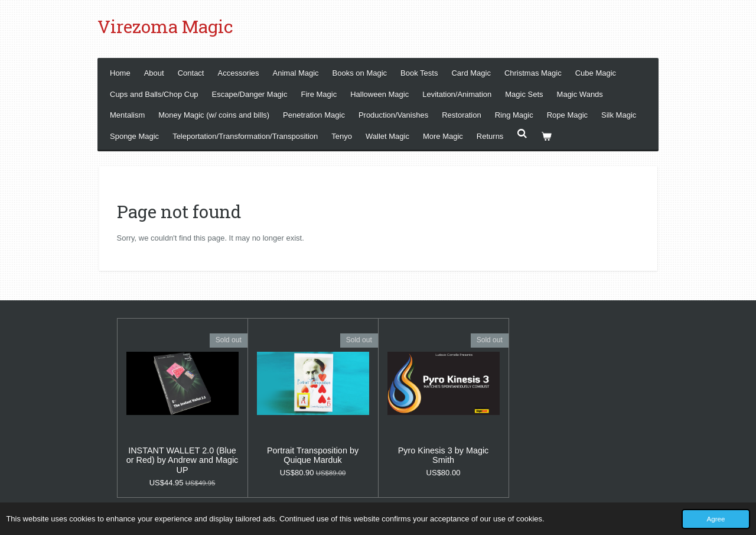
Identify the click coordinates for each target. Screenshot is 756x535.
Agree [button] (716, 519)
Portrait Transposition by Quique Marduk (313, 455)
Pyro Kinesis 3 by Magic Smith (444, 455)
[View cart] (547, 136)
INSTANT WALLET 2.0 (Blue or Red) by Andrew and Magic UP (183, 461)
